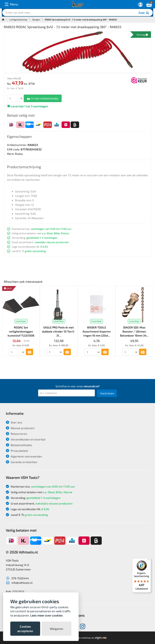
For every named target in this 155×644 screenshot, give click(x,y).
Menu (12, 4)
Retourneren (17, 434)
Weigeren (57, 629)
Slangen (36, 20)
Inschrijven (107, 393)
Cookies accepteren (25, 629)
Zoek (144, 13)
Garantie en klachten (22, 462)
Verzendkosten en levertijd (26, 439)
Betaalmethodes (19, 445)
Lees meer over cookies (47, 615)
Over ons (14, 422)
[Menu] (149, 561)
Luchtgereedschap (18, 20)
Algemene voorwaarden (24, 456)
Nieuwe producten (20, 428)
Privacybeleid (17, 451)
